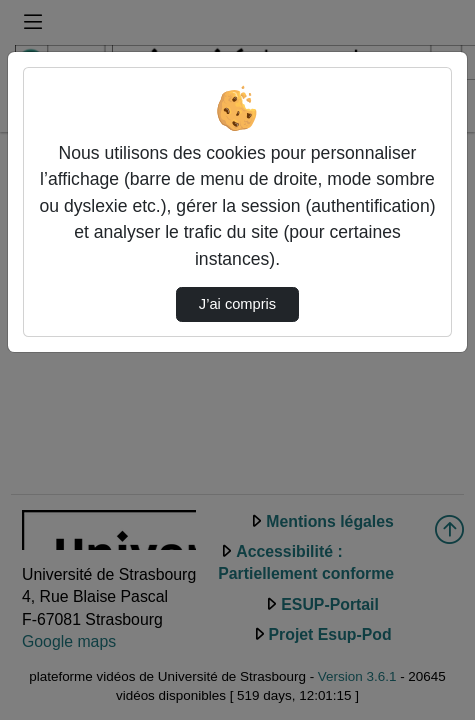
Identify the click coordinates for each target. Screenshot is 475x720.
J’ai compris (237, 304)
